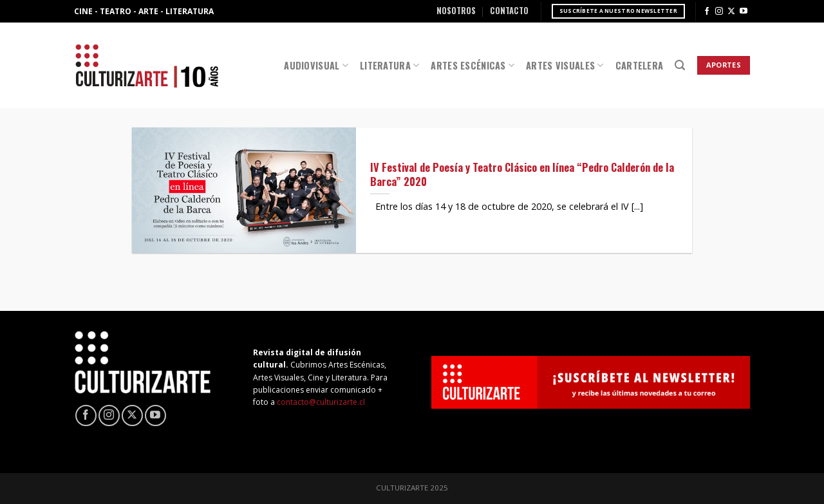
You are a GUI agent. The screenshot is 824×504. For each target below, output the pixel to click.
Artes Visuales (565, 65)
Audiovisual (316, 65)
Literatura (389, 65)
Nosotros (456, 11)
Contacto (509, 11)
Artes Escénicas (473, 65)
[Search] (680, 65)
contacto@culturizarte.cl (321, 402)
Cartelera (640, 65)
